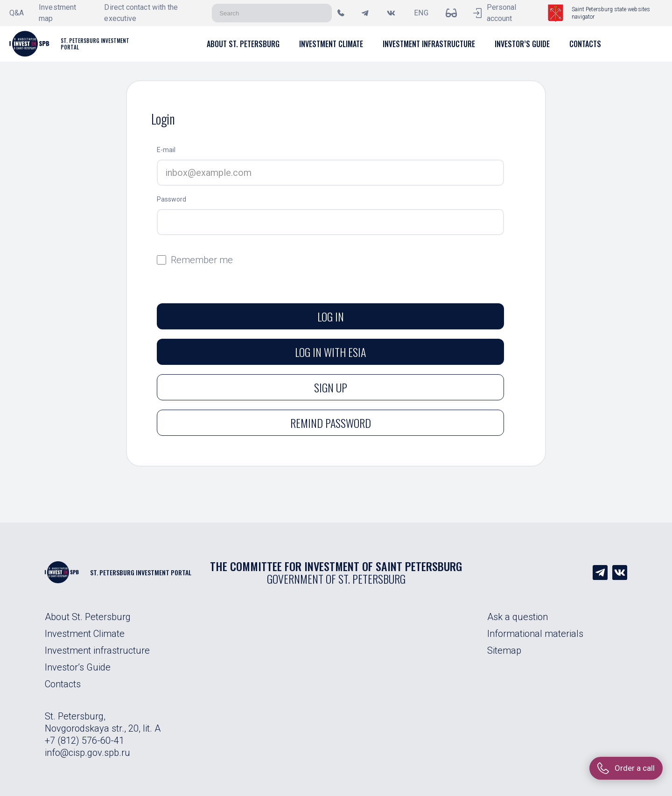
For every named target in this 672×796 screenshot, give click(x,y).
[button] (243, 44)
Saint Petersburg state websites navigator (611, 13)
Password (171, 199)
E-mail (166, 150)
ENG (421, 13)
